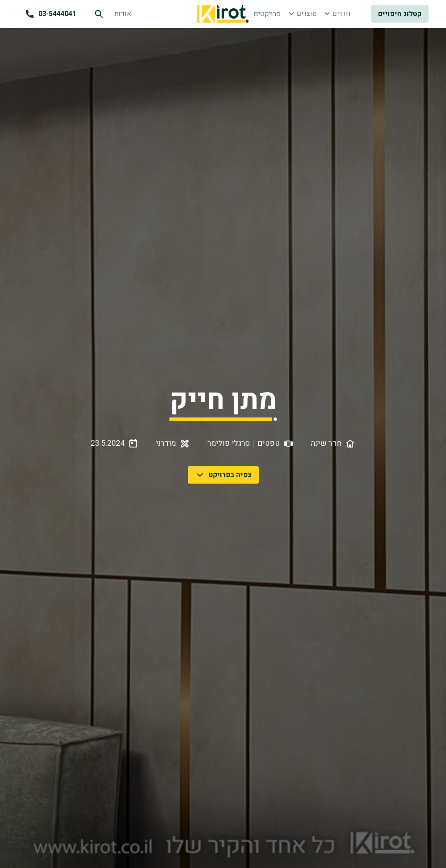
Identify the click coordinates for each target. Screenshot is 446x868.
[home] (223, 14)
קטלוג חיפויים (400, 14)
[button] (302, 13)
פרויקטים (267, 14)
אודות (123, 14)
